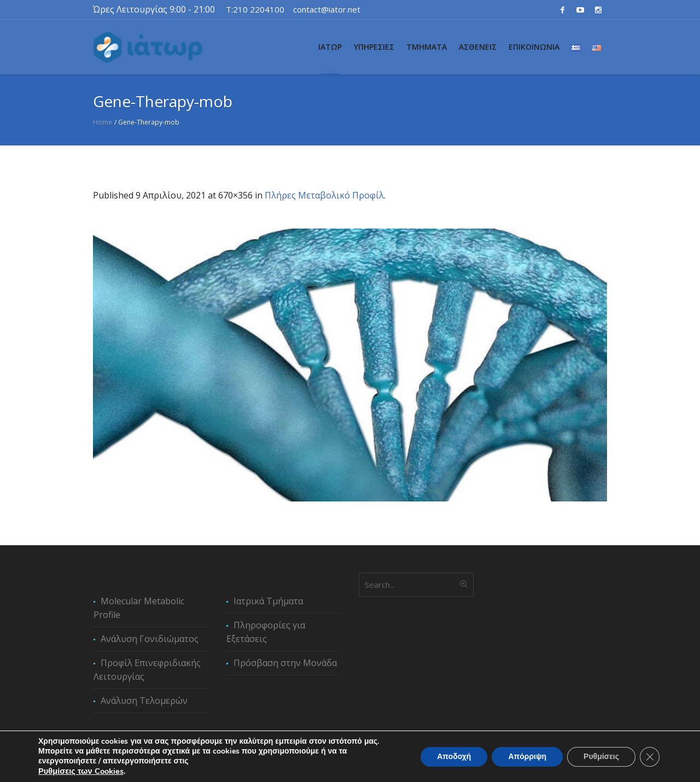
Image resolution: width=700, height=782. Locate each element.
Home (103, 122)
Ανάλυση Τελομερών (144, 701)
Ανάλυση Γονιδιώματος (150, 639)
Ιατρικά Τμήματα (268, 601)
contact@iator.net (327, 9)
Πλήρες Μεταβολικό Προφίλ (324, 195)
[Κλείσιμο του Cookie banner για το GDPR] (650, 757)
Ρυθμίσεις (601, 757)
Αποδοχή (454, 757)
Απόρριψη (527, 757)
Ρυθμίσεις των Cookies (81, 771)
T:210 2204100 (255, 9)
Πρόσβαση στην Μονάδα (285, 663)
